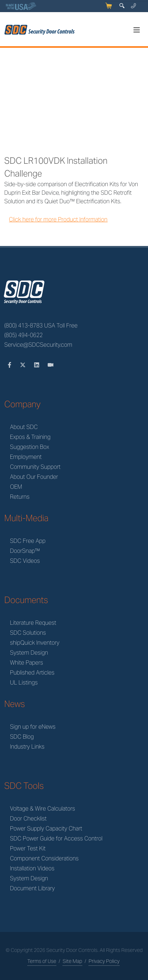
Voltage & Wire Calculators (43, 809)
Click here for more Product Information (58, 219)
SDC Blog (22, 737)
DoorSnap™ (25, 551)
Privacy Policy (104, 961)
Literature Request (33, 623)
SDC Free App (28, 541)
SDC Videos (25, 561)
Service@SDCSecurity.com (38, 345)
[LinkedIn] (37, 365)
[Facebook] (10, 365)
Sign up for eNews (33, 727)
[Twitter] (23, 365)
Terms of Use (42, 961)
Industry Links (27, 747)
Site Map (72, 961)
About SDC (24, 427)
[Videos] (51, 365)
